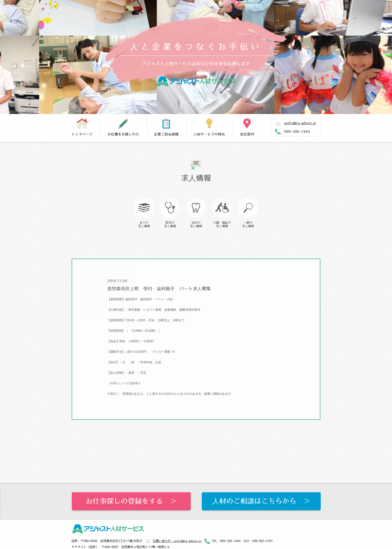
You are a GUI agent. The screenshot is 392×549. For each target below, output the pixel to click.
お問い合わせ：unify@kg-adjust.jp (173, 541)
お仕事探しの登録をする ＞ (131, 501)
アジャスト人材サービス (196, 81)
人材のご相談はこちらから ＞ (261, 501)
